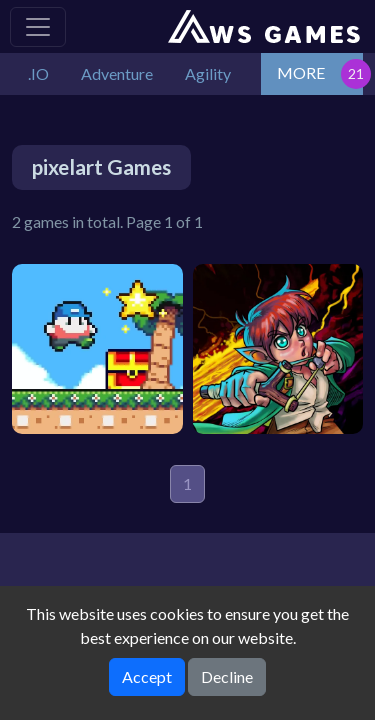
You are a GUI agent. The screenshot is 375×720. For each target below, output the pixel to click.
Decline (227, 676)
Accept (147, 676)
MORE (301, 72)
